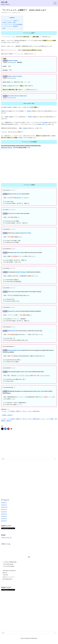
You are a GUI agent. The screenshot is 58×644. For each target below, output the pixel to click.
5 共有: (4, 28)
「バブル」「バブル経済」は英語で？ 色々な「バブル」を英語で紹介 (20, 415)
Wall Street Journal (7, 149)
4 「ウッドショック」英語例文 (10, 27)
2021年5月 (4, 518)
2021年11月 (4, 511)
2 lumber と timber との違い (9, 23)
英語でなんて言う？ (18, 13)
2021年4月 (4, 520)
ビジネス (11, 13)
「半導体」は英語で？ (7, 419)
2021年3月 (4, 523)
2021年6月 (4, 516)
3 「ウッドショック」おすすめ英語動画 (12, 25)
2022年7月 (4, 506)
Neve (22, 643)
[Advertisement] (29, 448)
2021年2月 (4, 525)
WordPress (34, 643)
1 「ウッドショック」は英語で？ (10, 21)
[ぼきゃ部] (6, 3)
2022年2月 (4, 509)
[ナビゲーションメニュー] (55, 3)
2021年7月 (4, 513)
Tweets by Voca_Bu (6, 542)
